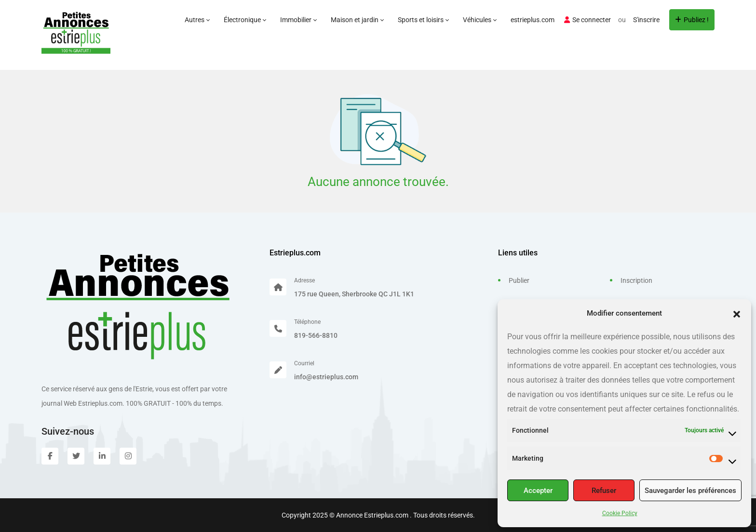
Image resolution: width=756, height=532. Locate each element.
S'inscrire (646, 20)
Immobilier (298, 20)
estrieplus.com (533, 20)
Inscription (636, 280)
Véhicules (479, 20)
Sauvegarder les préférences (690, 491)
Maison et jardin (357, 20)
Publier (519, 280)
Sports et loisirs (423, 20)
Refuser (604, 491)
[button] (737, 313)
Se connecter (587, 20)
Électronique (245, 20)
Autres (197, 20)
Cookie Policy (620, 513)
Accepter (538, 491)
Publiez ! (692, 20)
